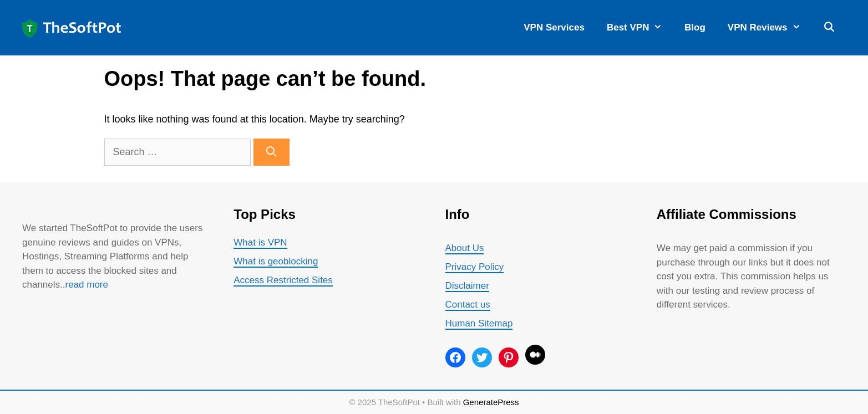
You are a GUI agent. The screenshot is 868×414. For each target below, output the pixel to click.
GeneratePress (491, 402)
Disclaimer (467, 286)
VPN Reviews (770, 28)
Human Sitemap (479, 323)
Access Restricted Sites (283, 280)
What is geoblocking (276, 261)
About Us (465, 248)
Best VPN (640, 28)
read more (87, 285)
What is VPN (260, 242)
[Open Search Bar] (829, 28)
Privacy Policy (475, 267)
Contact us (468, 305)
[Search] (271, 152)
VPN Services (554, 27)
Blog (695, 27)
